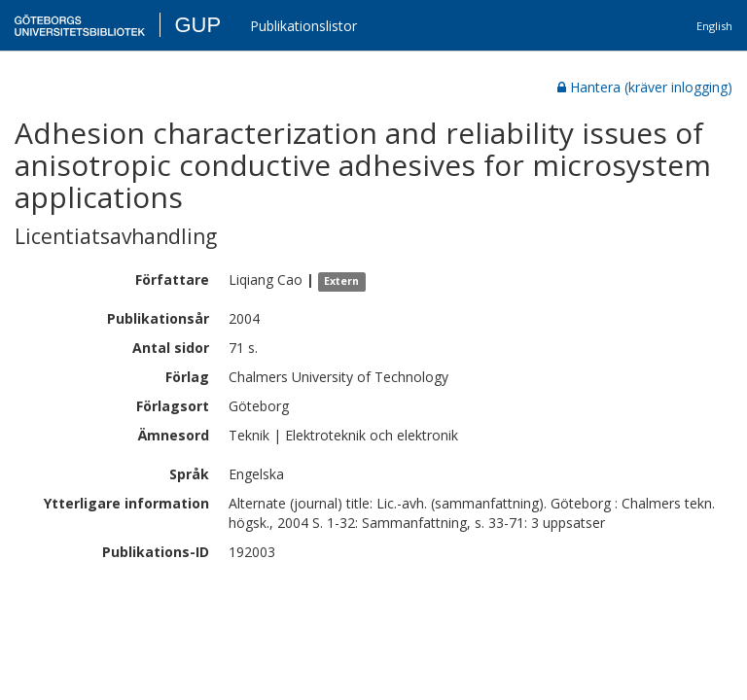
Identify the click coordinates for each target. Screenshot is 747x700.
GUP (197, 25)
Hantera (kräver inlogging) (645, 87)
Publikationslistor (303, 26)
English (714, 26)
